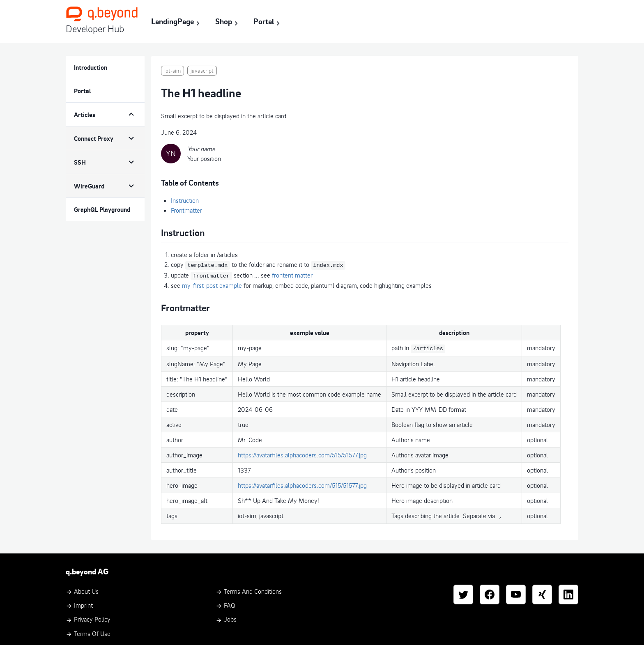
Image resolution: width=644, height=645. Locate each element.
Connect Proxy (94, 138)
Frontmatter (186, 210)
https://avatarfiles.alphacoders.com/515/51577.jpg (302, 453)
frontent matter (292, 274)
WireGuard (89, 186)
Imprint (79, 603)
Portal (268, 22)
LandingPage (177, 22)
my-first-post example (212, 284)
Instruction (185, 200)
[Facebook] (490, 592)
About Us (82, 589)
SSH (80, 162)
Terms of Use (88, 631)
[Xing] (542, 592)
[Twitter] (463, 592)
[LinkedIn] (568, 592)
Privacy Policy (88, 617)
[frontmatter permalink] (157, 302)
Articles (85, 115)
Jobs (226, 617)
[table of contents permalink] (157, 180)
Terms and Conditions (249, 589)
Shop (228, 22)
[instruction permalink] (157, 228)
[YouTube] (516, 592)
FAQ (225, 603)
